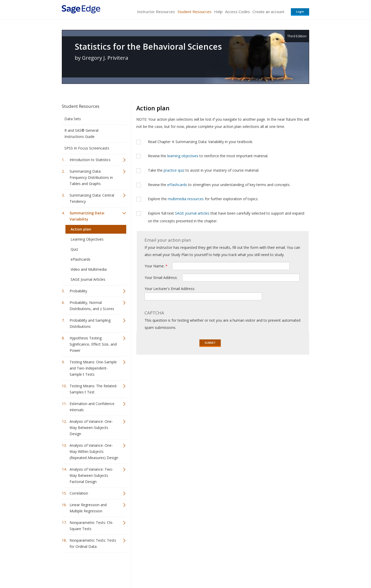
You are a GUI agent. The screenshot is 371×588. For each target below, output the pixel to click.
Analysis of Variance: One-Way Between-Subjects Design (91, 428)
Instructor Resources (156, 12)
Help (218, 12)
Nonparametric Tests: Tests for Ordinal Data (93, 543)
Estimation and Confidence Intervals (92, 407)
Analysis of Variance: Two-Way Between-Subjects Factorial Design (91, 475)
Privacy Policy (275, 569)
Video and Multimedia (89, 269)
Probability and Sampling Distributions (90, 323)
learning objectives (183, 156)
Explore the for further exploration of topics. (203, 199)
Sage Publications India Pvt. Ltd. (137, 569)
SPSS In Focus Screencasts (87, 148)
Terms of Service (215, 569)
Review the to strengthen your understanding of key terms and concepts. (219, 185)
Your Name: (156, 266)
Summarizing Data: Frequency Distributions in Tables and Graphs (91, 177)
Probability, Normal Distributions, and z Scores (92, 306)
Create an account (268, 12)
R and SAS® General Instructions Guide (81, 133)
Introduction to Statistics (90, 160)
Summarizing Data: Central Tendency (92, 198)
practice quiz (174, 170)
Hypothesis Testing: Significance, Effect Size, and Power (93, 344)
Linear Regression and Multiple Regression (88, 508)
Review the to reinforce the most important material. (208, 156)
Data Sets (73, 119)
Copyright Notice (246, 569)
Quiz (74, 249)
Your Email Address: (162, 278)
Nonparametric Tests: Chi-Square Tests (91, 526)
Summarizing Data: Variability (87, 216)
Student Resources (195, 12)
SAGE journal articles (192, 213)
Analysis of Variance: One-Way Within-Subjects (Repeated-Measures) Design (94, 451)
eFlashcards (81, 259)
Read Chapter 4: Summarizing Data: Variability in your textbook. (200, 142)
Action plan (81, 229)
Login (300, 11)
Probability (78, 291)
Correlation (79, 493)
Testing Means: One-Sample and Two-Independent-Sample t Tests (93, 368)
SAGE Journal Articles (88, 279)
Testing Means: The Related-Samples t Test (94, 389)
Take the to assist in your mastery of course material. (204, 170)
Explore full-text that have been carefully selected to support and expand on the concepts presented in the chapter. (226, 217)
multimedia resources (186, 199)
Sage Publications (91, 569)
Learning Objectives (87, 239)
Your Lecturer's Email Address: (170, 289)
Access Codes (238, 12)
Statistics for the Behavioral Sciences (148, 47)
